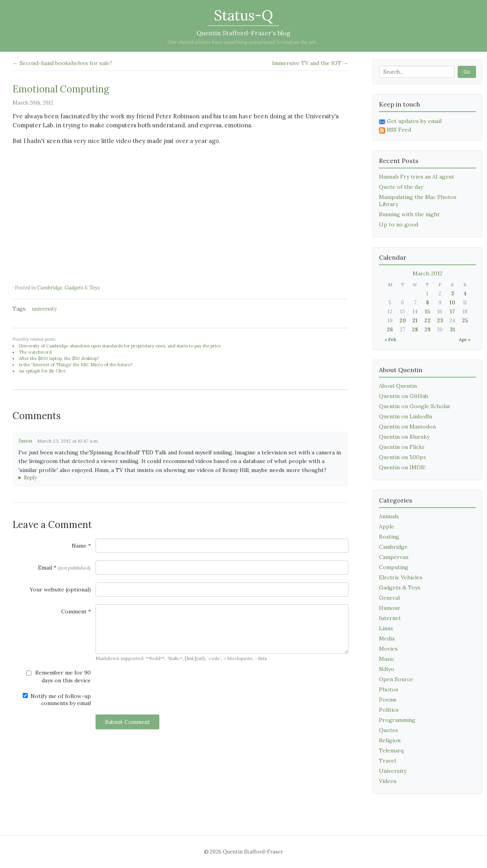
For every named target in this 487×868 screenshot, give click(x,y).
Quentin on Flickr (402, 447)
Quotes (389, 730)
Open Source (396, 679)
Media (387, 638)
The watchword (35, 352)
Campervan (394, 557)
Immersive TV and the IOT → (310, 63)
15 (427, 312)
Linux (386, 628)
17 (452, 312)
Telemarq (391, 750)
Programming (397, 720)
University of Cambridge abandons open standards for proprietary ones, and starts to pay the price (120, 346)
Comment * (76, 611)
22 (427, 321)
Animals (389, 516)
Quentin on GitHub (404, 396)
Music (387, 659)
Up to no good (399, 224)
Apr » (465, 339)
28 (415, 330)
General (389, 598)
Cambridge (50, 288)
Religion (390, 740)
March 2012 (427, 273)
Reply (30, 478)
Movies (388, 649)
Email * (64, 568)
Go (467, 72)
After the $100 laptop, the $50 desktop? (59, 358)
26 (390, 330)
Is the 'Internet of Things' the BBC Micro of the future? (76, 365)
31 (453, 330)
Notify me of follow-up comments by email (57, 700)
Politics (389, 710)
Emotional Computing (61, 89)
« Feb (390, 339)
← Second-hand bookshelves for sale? (62, 63)
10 (452, 303)
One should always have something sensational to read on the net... (244, 42)
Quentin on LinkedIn (406, 416)
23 (440, 321)
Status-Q (243, 15)
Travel (387, 761)
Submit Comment (127, 722)
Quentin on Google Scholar (415, 406)
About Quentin (398, 386)
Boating (389, 537)
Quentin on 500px (402, 457)
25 (465, 321)
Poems (388, 700)
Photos (389, 689)
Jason (25, 441)
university (44, 309)
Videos (388, 781)
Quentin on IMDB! (402, 467)
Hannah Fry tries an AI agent (417, 177)
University (393, 771)
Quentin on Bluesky (404, 437)
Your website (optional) (60, 590)
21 (415, 321)
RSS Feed (395, 130)
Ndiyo (387, 669)
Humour (390, 608)
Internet (390, 618)
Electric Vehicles (401, 577)
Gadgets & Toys (82, 288)
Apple (387, 526)
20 (403, 321)
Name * (81, 546)
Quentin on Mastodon (407, 427)
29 (427, 330)
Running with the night (409, 214)
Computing (394, 567)
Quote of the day (401, 187)
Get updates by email (410, 121)
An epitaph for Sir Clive (42, 371)
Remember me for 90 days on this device (59, 676)
